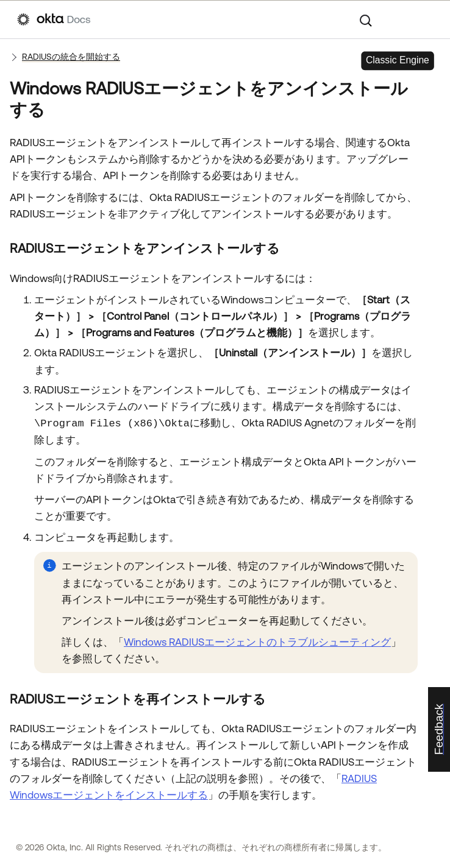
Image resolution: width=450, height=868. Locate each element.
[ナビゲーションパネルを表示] (427, 19)
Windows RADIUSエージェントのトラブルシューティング (257, 642)
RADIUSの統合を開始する (71, 57)
